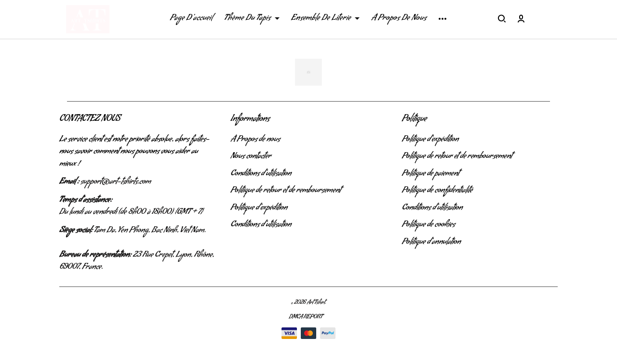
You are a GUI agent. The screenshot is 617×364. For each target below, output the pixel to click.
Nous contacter (251, 157)
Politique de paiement (431, 174)
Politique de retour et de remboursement (286, 191)
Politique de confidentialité (437, 191)
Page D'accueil (191, 19)
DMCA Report (306, 318)
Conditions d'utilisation (261, 174)
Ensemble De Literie (325, 19)
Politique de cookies (429, 225)
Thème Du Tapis (252, 19)
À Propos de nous (255, 140)
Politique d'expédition (259, 208)
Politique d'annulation (431, 243)
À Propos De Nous (399, 19)
